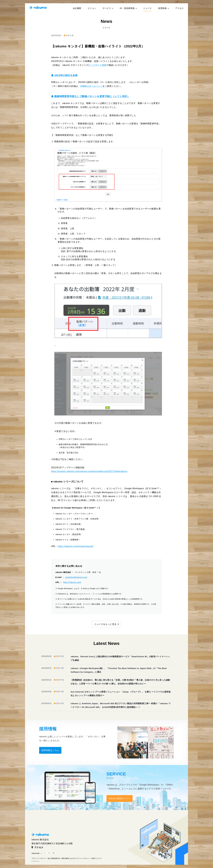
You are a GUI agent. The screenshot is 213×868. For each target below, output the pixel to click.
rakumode (35, 853)
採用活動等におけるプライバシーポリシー (76, 858)
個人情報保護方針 (54, 858)
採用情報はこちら (50, 750)
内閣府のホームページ (91, 86)
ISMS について (97, 858)
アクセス (179, 8)
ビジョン (92, 8)
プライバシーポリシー (39, 858)
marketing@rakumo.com (76, 577)
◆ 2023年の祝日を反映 (64, 75)
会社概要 (77, 8)
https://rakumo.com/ (72, 582)
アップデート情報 (97, 65)
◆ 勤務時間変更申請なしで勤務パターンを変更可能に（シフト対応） (90, 96)
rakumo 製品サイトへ (120, 798)
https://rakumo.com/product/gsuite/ (76, 546)
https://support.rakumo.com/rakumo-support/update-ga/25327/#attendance (89, 471)
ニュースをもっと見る (105, 624)
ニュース (147, 8)
